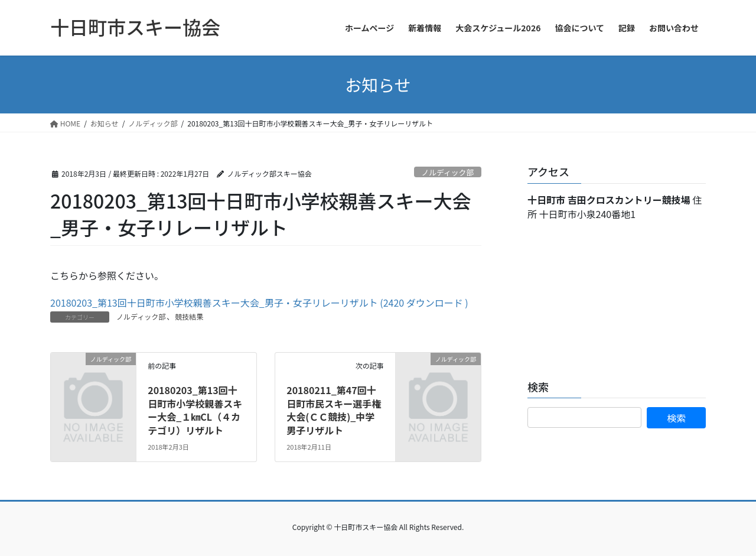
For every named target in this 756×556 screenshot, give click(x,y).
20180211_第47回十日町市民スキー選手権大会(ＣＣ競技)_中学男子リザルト (334, 410)
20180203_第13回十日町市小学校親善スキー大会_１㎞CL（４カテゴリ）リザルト (195, 410)
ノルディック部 (448, 172)
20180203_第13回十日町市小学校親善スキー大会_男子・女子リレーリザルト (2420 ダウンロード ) (259, 303)
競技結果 (189, 316)
